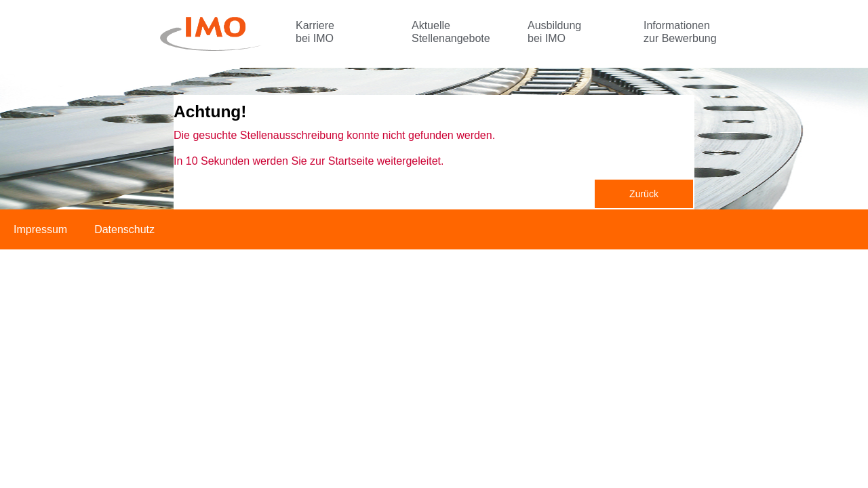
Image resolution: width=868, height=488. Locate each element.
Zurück (644, 194)
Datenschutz (124, 229)
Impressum (40, 229)
